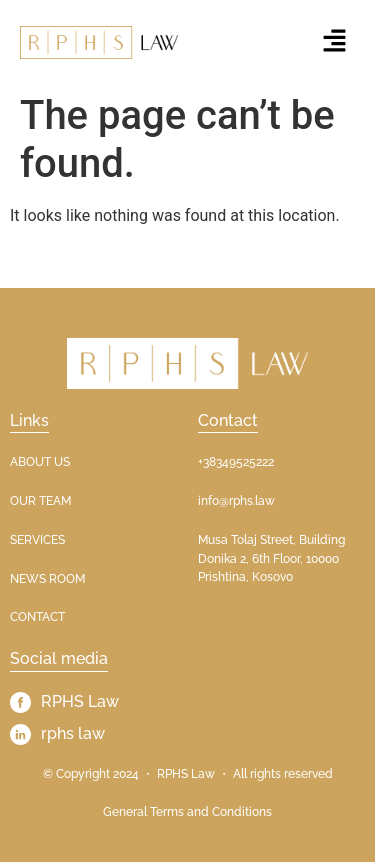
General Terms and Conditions (187, 812)
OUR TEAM (40, 501)
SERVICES (37, 540)
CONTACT (37, 617)
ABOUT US (40, 462)
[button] (335, 42)
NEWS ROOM (47, 579)
